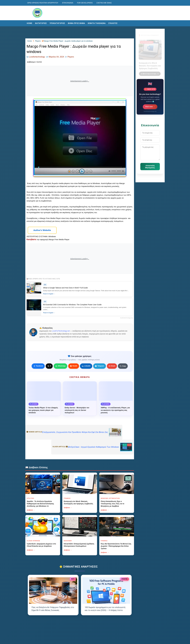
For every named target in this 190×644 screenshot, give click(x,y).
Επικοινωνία (68, 3)
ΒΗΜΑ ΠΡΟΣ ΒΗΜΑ (76, 23)
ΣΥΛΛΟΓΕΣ (113, 23)
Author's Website (42, 230)
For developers (85, 3)
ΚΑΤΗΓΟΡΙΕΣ (41, 23)
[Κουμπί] (42, 230)
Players (71, 57)
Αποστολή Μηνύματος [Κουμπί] (150, 167)
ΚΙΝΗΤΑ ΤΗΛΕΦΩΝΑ (97, 23)
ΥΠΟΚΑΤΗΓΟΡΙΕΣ (57, 23)
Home (30, 23)
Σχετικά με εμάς (104, 3)
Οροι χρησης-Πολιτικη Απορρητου (43, 3)
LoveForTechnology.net (61, 331)
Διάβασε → (31, 510)
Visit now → (150, 107)
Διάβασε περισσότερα (150, 72)
